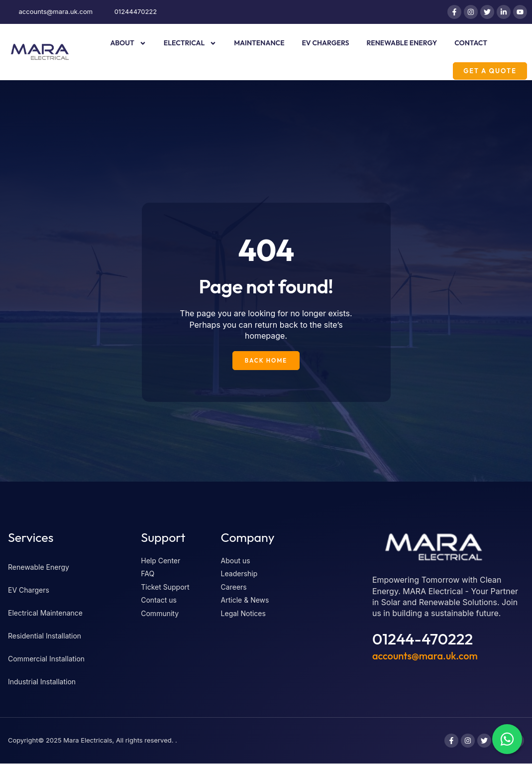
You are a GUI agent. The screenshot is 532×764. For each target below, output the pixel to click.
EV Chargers (326, 43)
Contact (471, 43)
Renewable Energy (402, 43)
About (128, 43)
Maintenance (259, 43)
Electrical (190, 43)
